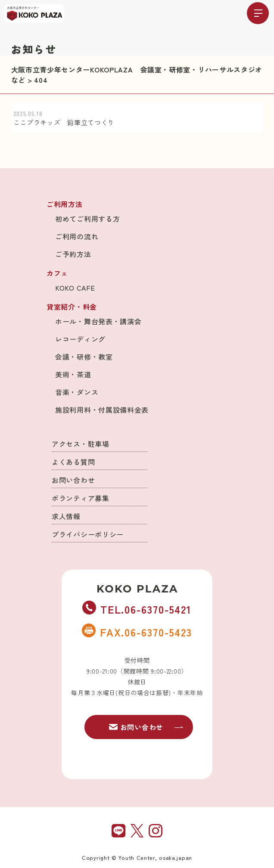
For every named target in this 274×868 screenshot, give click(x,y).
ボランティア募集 (81, 498)
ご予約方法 (73, 254)
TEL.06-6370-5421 (137, 609)
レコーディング (80, 339)
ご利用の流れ (77, 236)
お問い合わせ (73, 480)
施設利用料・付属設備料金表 (102, 410)
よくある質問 (73, 462)
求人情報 (66, 516)
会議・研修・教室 (84, 357)
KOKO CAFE (75, 288)
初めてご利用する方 (87, 219)
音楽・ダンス (77, 392)
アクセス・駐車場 (81, 444)
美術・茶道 (73, 374)
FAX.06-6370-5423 (137, 632)
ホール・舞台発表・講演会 (98, 321)
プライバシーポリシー (88, 534)
